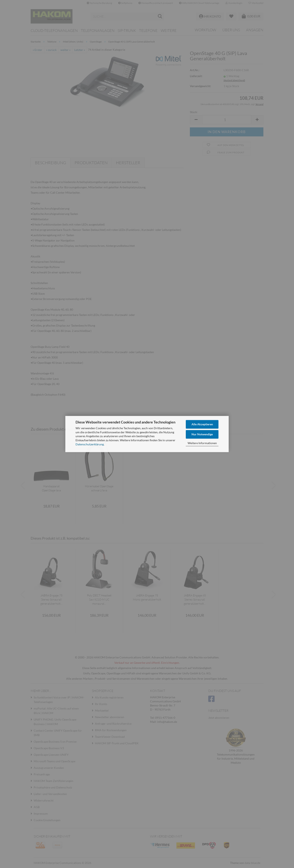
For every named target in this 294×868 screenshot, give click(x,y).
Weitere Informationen (202, 443)
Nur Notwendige (202, 434)
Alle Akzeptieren (202, 424)
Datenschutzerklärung (90, 444)
